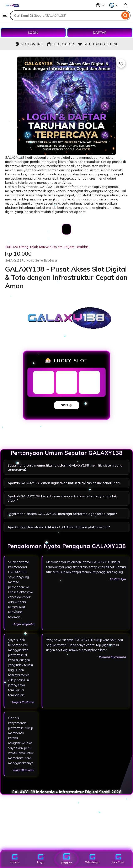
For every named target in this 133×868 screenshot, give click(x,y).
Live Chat (118, 859)
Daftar (66, 859)
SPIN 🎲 (67, 405)
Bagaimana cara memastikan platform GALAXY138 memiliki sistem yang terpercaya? (65, 467)
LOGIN (33, 33)
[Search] (125, 15)
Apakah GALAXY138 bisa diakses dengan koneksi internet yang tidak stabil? (62, 498)
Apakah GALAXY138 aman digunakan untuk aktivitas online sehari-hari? (64, 483)
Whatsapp (92, 859)
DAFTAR (100, 33)
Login (41, 859)
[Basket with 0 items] (126, 5)
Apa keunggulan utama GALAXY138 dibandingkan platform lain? (59, 527)
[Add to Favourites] (121, 63)
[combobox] (65, 15)
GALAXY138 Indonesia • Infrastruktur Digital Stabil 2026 (66, 792)
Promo (15, 859)
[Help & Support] (100, 5)
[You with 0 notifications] (114, 5)
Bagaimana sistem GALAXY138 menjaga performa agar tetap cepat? (62, 514)
